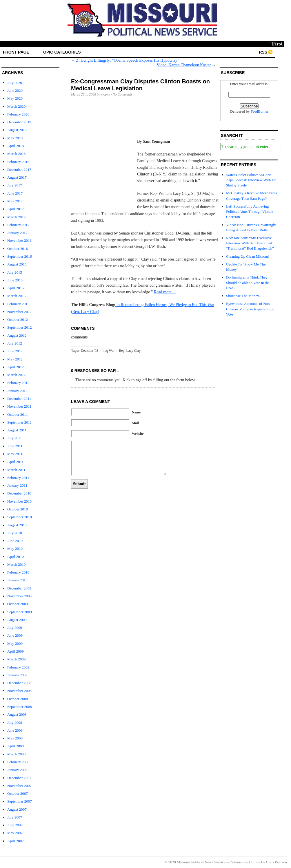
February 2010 (18, 572)
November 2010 (19, 501)
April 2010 (16, 557)
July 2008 (15, 723)
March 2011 (16, 470)
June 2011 (15, 446)
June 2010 (15, 541)
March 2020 (16, 106)
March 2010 (16, 564)
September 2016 (20, 256)
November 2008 (19, 691)
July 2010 (15, 533)
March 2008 (16, 754)
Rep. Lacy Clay (130, 351)
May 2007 (15, 833)
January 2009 (17, 675)
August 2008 (17, 714)
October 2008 (18, 699)
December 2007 (19, 778)
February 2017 (18, 225)
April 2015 (16, 288)
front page (16, 52)
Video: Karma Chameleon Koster (184, 65)
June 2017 (15, 193)
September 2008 (20, 707)
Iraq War (108, 351)
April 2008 (16, 746)
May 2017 (15, 201)
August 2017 (17, 177)
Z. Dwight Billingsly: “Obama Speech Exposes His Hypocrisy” (128, 60)
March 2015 (16, 296)
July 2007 (15, 817)
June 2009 (15, 635)
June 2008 (15, 730)
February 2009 (18, 667)
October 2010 (18, 509)
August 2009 (17, 620)
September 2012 (20, 327)
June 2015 (15, 280)
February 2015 (18, 304)
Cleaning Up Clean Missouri (248, 256)
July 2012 (15, 343)
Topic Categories (61, 52)
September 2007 (20, 801)
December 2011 (19, 399)
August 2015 (17, 264)
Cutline (255, 862)
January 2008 (17, 770)
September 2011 (19, 422)
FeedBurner (260, 111)
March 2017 (16, 217)
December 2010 (19, 493)
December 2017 (19, 170)
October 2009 (18, 604)
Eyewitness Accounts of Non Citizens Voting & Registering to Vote (251, 309)
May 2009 (15, 643)
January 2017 (17, 233)
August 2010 (17, 525)
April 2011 (15, 462)
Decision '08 (90, 351)
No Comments (123, 94)
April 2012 (16, 367)
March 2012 (16, 375)
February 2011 (18, 478)
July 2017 (15, 185)
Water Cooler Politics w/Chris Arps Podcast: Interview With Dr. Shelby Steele (251, 180)
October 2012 (18, 319)
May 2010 (15, 549)
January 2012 (17, 391)
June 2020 (15, 90)
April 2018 (16, 146)
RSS (263, 52)
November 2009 (19, 596)
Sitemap (238, 862)
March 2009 (16, 659)
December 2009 (19, 588)
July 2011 (14, 438)
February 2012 (18, 383)
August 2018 (17, 130)
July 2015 (15, 272)
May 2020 (15, 98)
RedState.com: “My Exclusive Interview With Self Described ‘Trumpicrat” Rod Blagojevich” (250, 243)
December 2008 (19, 683)
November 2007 (19, 786)
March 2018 (16, 154)
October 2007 (18, 793)
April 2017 (16, 209)
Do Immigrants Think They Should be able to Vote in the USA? (248, 282)
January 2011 (17, 485)
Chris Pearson (276, 862)
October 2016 (18, 249)
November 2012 (19, 312)
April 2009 (16, 651)
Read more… (165, 292)
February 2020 (18, 114)
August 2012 (17, 335)
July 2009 (15, 628)
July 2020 (15, 83)
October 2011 (18, 414)
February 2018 (18, 162)
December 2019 (19, 122)
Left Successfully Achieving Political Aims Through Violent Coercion (250, 211)
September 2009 (20, 612)
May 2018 (15, 138)
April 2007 (16, 841)
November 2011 (19, 406)
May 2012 (15, 359)
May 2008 (15, 738)
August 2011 (17, 430)
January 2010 (17, 580)
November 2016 (19, 240)
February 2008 (18, 762)
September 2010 (20, 517)
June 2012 (15, 351)
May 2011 (15, 454)
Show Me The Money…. (245, 296)
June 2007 (15, 825)
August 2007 (17, 809)
